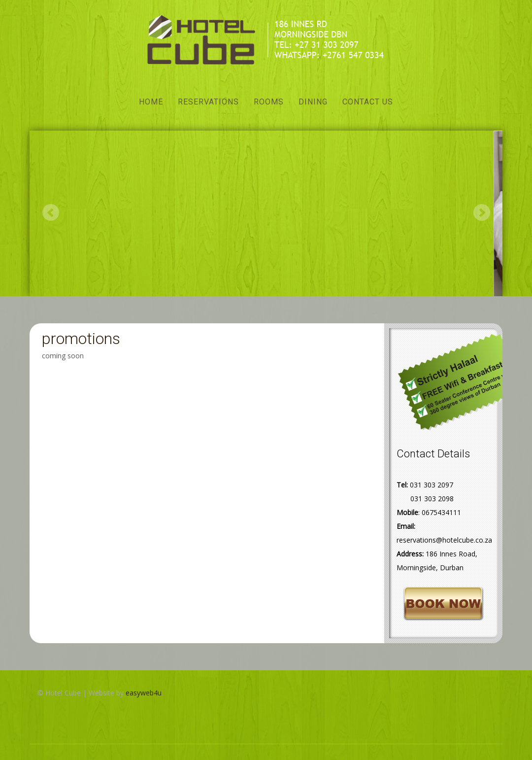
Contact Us (368, 102)
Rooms (269, 102)
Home (151, 102)
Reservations (208, 102)
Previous (50, 212)
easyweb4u (144, 693)
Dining (313, 102)
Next (482, 212)
